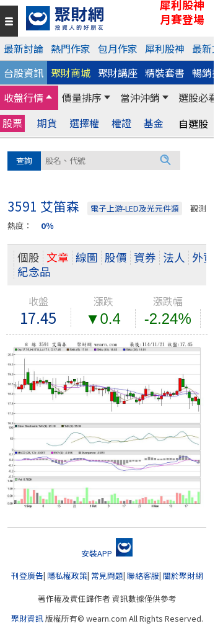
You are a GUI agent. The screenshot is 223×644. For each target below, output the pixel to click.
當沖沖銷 (140, 97)
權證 (121, 123)
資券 (145, 257)
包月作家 (118, 48)
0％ (47, 226)
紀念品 (34, 271)
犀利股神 (165, 48)
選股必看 (198, 97)
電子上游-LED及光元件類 (135, 208)
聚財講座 (118, 73)
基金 (154, 123)
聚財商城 (71, 73)
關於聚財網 (183, 575)
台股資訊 (24, 73)
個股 (28, 257)
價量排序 (82, 97)
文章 (58, 257)
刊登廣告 (27, 575)
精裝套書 (165, 73)
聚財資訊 (27, 618)
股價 (116, 257)
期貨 (47, 123)
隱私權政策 (67, 575)
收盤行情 (24, 97)
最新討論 (24, 48)
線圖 (87, 257)
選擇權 (84, 123)
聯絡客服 (143, 575)
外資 (203, 257)
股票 (12, 123)
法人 (174, 257)
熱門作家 (71, 48)
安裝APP (107, 553)
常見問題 (107, 575)
